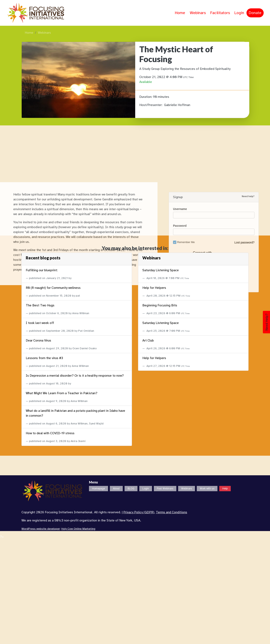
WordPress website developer (41, 529)
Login (239, 13)
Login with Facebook (213, 459)
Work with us (207, 489)
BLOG (131, 489)
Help (225, 489)
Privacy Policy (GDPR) (139, 512)
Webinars (198, 13)
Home (180, 13)
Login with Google (212, 466)
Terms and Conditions (172, 512)
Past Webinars (165, 489)
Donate (255, 13)
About (116, 489)
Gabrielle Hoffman (177, 105)
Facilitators (220, 13)
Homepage (98, 489)
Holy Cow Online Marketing (78, 529)
